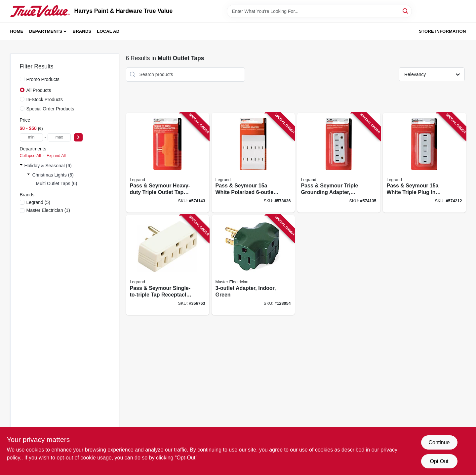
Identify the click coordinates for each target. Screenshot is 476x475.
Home (17, 31)
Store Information (442, 31)
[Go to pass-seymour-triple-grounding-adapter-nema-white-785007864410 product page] (339, 163)
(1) (48, 210)
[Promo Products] (22, 79)
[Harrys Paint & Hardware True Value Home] (40, 11)
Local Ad (108, 31)
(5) (38, 202)
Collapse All (30, 156)
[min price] (31, 137)
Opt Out (439, 461)
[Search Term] (319, 11)
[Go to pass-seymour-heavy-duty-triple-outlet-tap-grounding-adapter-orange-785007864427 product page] (168, 163)
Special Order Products (50, 109)
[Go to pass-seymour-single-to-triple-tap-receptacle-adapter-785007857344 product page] (168, 265)
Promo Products (43, 79)
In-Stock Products (45, 99)
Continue (439, 442)
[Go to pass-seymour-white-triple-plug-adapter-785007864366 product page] (424, 163)
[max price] (59, 137)
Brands (82, 31)
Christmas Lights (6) (53, 175)
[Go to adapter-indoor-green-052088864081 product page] (253, 265)
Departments (46, 31)
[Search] (406, 11)
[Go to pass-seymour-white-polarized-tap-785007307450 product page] (253, 163)
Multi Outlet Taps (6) (57, 183)
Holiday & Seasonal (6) (48, 166)
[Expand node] (21, 166)
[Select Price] (78, 137)
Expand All (56, 156)
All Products (39, 90)
